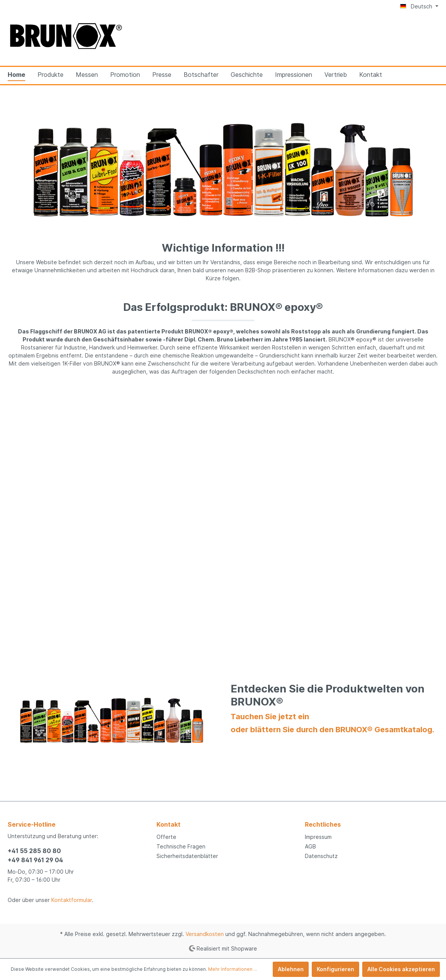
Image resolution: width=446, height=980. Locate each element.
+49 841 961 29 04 (35, 860)
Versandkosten (205, 934)
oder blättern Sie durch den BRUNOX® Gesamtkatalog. (332, 730)
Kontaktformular (72, 900)
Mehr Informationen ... (233, 969)
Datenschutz (321, 856)
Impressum (318, 837)
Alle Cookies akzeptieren (401, 969)
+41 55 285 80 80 (34, 851)
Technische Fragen (181, 846)
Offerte (166, 837)
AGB (310, 846)
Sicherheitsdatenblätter (187, 856)
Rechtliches (323, 824)
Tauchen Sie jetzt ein (270, 717)
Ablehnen (291, 969)
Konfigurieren (335, 969)
